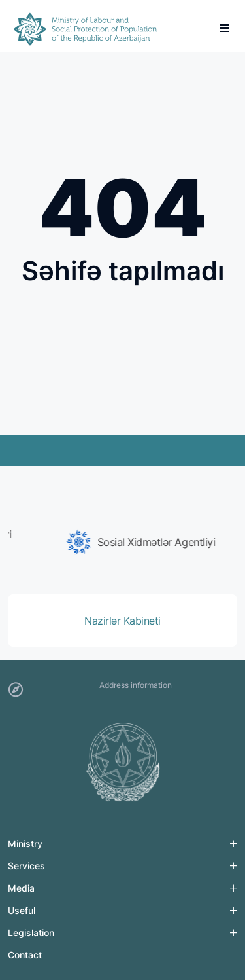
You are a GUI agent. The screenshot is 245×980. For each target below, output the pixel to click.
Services (26, 866)
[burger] (225, 28)
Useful (22, 910)
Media (21, 888)
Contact (25, 955)
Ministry (25, 844)
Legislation (31, 933)
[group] (122, 542)
